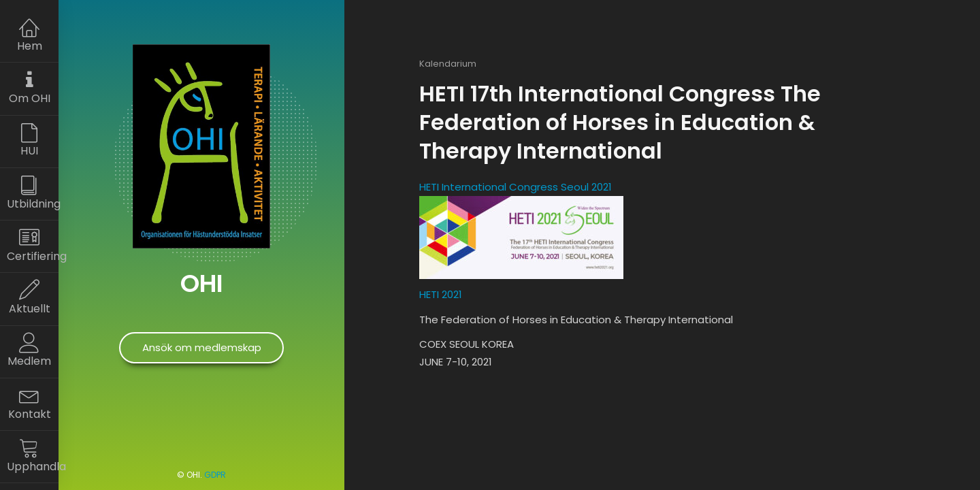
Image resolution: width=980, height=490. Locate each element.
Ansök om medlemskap (202, 347)
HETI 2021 (441, 294)
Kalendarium (448, 64)
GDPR (215, 475)
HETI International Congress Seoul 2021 (516, 187)
